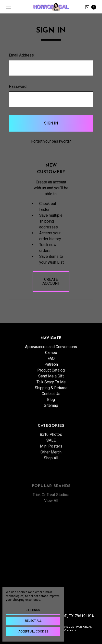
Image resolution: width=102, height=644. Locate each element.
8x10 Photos (51, 454)
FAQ (51, 365)
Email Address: (22, 55)
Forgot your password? (51, 141)
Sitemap (51, 412)
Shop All (51, 477)
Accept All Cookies (33, 632)
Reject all (33, 621)
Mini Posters (51, 465)
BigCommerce (68, 630)
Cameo (51, 359)
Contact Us (51, 400)
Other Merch (51, 471)
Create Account (51, 281)
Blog (51, 406)
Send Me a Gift (51, 382)
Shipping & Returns (51, 394)
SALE (51, 459)
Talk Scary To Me (51, 388)
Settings (33, 610)
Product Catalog (51, 377)
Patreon (51, 371)
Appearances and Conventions (51, 353)
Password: (18, 86)
